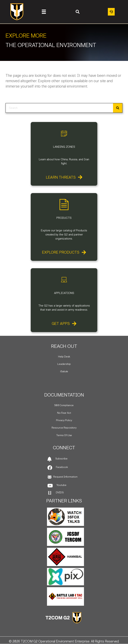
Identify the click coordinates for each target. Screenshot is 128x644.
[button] (78, 12)
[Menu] (44, 12)
